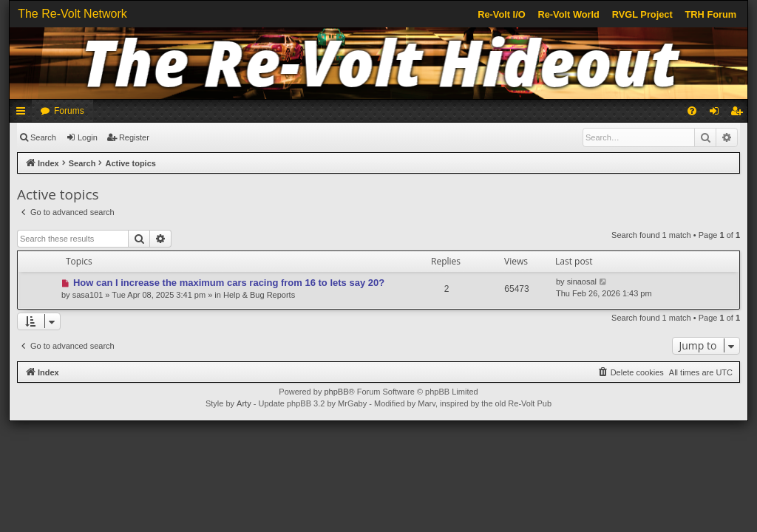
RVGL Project (642, 14)
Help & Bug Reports (259, 295)
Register (134, 137)
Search (43, 137)
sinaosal (582, 282)
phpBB (336, 392)
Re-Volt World (568, 14)
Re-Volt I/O (501, 14)
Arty (244, 403)
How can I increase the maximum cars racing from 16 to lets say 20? (229, 283)
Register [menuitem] (740, 114)
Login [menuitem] (717, 114)
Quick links (24, 114)
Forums (69, 111)
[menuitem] (692, 111)
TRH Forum (711, 14)
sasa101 (88, 295)
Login (88, 137)
